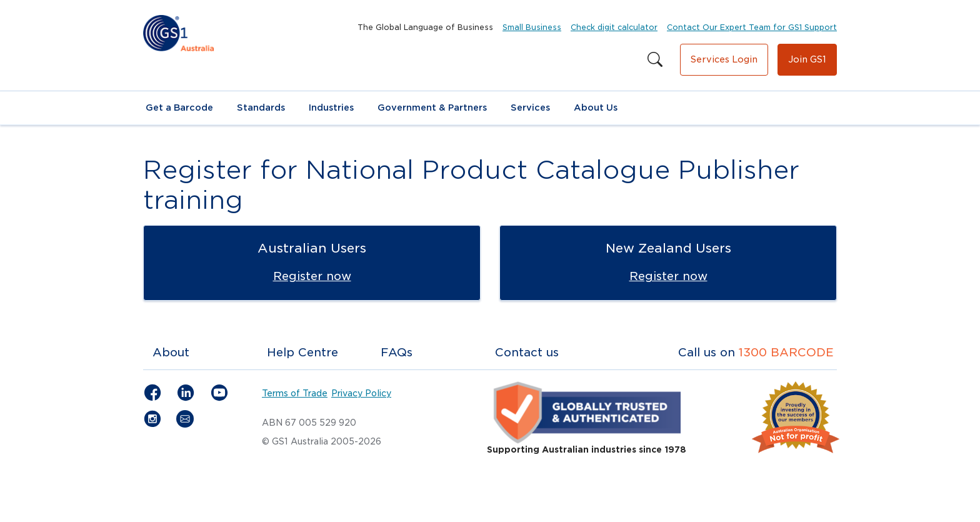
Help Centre (302, 352)
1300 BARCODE (786, 352)
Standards (261, 108)
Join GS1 (807, 59)
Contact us (527, 352)
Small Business (532, 27)
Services (530, 108)
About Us (596, 108)
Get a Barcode (179, 108)
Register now (312, 276)
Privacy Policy (361, 393)
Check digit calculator (614, 27)
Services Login (724, 59)
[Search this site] (655, 60)
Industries (331, 108)
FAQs (397, 352)
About (171, 352)
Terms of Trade (295, 393)
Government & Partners (432, 108)
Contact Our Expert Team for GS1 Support (752, 27)
